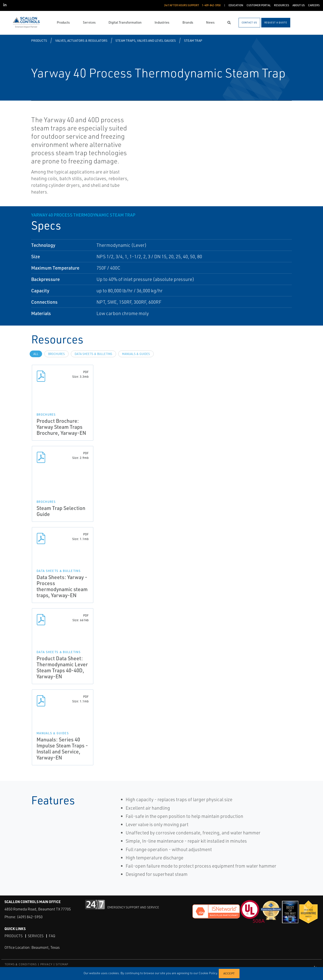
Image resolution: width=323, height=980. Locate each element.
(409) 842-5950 (30, 917)
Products (39, 40)
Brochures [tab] (56, 354)
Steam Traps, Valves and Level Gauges (146, 40)
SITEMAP (62, 964)
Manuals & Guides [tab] (136, 354)
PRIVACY (46, 964)
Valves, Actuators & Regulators (81, 40)
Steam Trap (193, 40)
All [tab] (36, 354)
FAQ (52, 936)
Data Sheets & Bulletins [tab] (93, 354)
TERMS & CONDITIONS (21, 964)
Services (36, 936)
